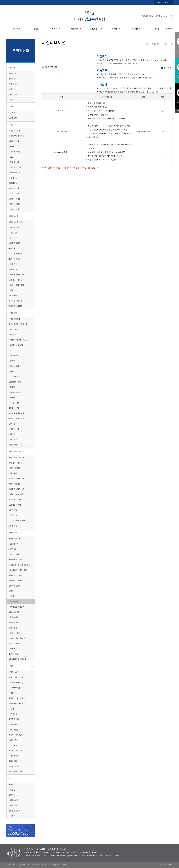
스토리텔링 (13, 296)
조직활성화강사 (14, 756)
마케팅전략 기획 (14, 468)
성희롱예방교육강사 (16, 704)
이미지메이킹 (13, 356)
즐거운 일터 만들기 (15, 575)
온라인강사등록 (14, 811)
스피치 (11, 290)
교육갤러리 (13, 806)
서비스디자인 (13, 330)
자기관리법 (13, 233)
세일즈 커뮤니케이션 (16, 489)
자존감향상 (13, 549)
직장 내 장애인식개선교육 (18, 570)
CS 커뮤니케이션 (15, 392)
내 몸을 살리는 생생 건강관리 (19, 565)
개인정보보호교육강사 (17, 698)
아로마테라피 (13, 544)
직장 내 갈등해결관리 (16, 607)
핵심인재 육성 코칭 (15, 306)
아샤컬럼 (12, 816)
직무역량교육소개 (15, 222)
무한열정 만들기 (14, 633)
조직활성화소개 (14, 539)
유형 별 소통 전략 (15, 270)
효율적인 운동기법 (15, 644)
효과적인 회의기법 (15, 301)
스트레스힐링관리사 (16, 772)
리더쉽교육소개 (14, 131)
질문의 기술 (13, 510)
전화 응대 (12, 387)
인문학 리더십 (14, 162)
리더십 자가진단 (14, 141)
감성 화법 (12, 398)
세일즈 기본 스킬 (15, 500)
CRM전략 (12, 335)
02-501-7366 (18, 834)
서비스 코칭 (13, 440)
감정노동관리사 (14, 725)
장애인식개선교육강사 (17, 677)
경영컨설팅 (13, 118)
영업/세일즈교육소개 (16, 458)
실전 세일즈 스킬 (15, 505)
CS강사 (11, 709)
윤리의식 (12, 591)
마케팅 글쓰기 (14, 228)
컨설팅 (36, 29)
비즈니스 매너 (14, 366)
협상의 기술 (13, 515)
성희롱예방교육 (14, 649)
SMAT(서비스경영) (16, 683)
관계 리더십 (13, 178)
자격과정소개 (13, 672)
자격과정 (156, 29)
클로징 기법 (13, 526)
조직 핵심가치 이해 (15, 581)
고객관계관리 (13, 473)
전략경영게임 (13, 617)
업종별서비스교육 (15, 445)
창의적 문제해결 (14, 243)
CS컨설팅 (12, 113)
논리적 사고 (13, 249)
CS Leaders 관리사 (16, 688)
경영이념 (12, 79)
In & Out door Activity (17, 638)
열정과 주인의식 (14, 586)
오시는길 (12, 100)
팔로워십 (12, 157)
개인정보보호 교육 (15, 654)
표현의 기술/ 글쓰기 (16, 259)
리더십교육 (116, 29)
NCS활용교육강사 (15, 751)
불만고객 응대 (14, 408)
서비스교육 (56, 29)
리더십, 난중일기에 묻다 (17, 136)
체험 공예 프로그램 (15, 560)
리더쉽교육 (13, 125)
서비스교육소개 (14, 319)
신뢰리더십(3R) (14, 173)
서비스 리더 (13, 693)
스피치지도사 (13, 740)
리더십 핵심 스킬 (15, 168)
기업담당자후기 (14, 800)
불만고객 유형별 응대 (16, 413)
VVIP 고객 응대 (14, 377)
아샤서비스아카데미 (162, 2)
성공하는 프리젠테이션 (17, 285)
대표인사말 (13, 74)
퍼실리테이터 (13, 746)
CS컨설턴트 (13, 714)
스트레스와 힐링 (14, 612)
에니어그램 (13, 761)
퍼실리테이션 (13, 602)
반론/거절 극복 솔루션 (17, 521)
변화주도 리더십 (14, 209)
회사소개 (16, 29)
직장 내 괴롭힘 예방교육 (17, 659)
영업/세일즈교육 (96, 29)
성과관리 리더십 (14, 189)
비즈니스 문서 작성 (15, 254)
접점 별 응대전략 (15, 382)
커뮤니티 (169, 29)
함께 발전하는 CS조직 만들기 (19, 340)
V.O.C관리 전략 (14, 403)
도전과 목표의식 (14, 623)
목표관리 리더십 (14, 194)
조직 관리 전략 (14, 596)
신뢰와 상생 (13, 628)
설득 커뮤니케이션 (15, 463)
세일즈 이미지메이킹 (16, 479)
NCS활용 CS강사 (15, 719)
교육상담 (12, 790)
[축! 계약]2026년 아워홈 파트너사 (155, 16)
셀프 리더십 (13, 147)
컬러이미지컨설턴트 (16, 735)
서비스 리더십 (14, 429)
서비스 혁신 (13, 434)
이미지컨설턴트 (14, 730)
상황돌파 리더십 (14, 199)
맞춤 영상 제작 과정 (16, 345)
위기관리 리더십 (14, 204)
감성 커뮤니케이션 (15, 280)
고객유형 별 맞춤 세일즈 (17, 494)
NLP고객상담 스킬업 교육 (18, 324)
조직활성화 (136, 29)
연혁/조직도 (13, 84)
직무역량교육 (76, 29)
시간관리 (12, 238)
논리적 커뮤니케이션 (16, 275)
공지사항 (12, 785)
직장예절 (12, 361)
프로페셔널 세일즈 (15, 484)
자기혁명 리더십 (14, 152)
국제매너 (12, 372)
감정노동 (12, 424)
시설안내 (12, 89)
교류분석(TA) (14, 767)
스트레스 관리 (14, 555)
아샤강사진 (13, 95)
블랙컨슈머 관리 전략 (16, 419)
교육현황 (12, 795)
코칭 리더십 (13, 183)
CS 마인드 (12, 351)
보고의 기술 (13, 264)
